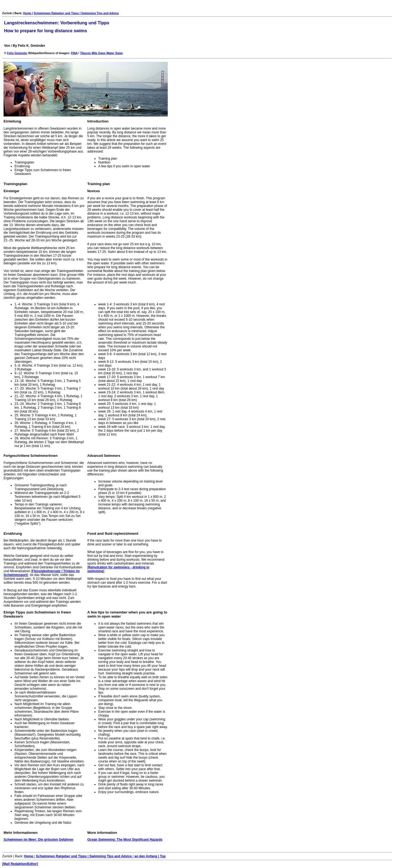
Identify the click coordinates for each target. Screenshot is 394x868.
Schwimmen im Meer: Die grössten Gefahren (38, 840)
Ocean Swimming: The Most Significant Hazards (125, 840)
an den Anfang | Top (150, 856)
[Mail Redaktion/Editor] (20, 864)
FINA (74, 53)
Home (27, 13)
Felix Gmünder (17, 53)
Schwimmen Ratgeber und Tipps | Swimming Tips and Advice (76, 13)
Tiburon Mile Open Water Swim (101, 53)
